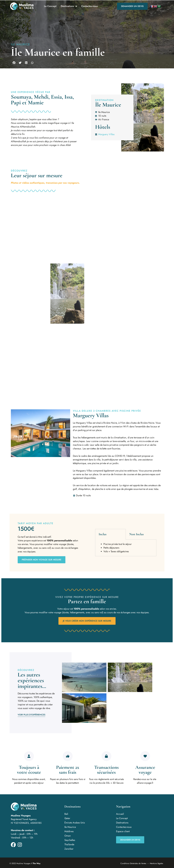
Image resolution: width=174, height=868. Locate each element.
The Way (36, 863)
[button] (14, 63)
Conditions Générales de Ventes (133, 863)
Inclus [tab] (103, 534)
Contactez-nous (90, 6)
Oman (68, 836)
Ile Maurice (20, 44)
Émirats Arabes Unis (75, 823)
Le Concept (50, 6)
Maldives (69, 831)
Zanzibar (69, 849)
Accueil (120, 814)
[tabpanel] (126, 548)
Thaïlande (69, 844)
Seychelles (70, 840)
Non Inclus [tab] (136, 534)
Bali (66, 814)
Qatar (67, 818)
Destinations (69, 6)
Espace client (123, 831)
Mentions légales (156, 863)
